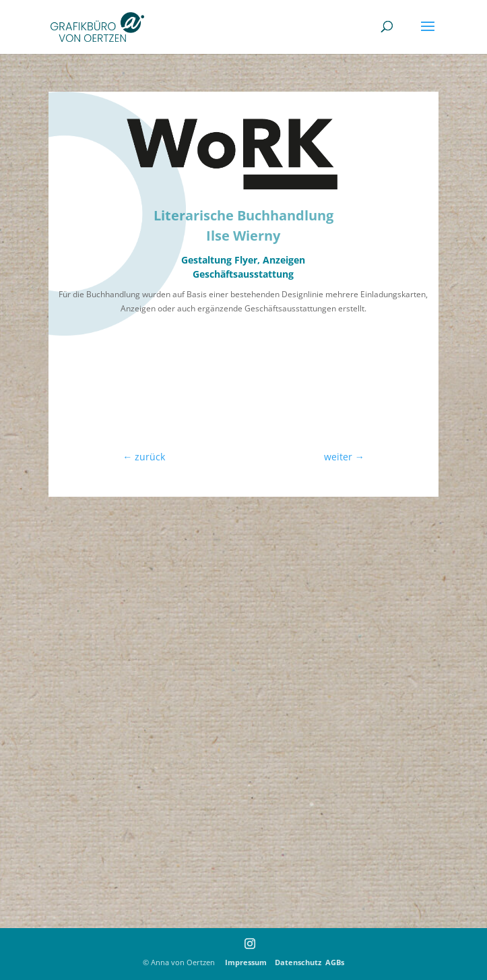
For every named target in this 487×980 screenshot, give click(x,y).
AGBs (335, 962)
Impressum (249, 962)
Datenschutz (298, 962)
